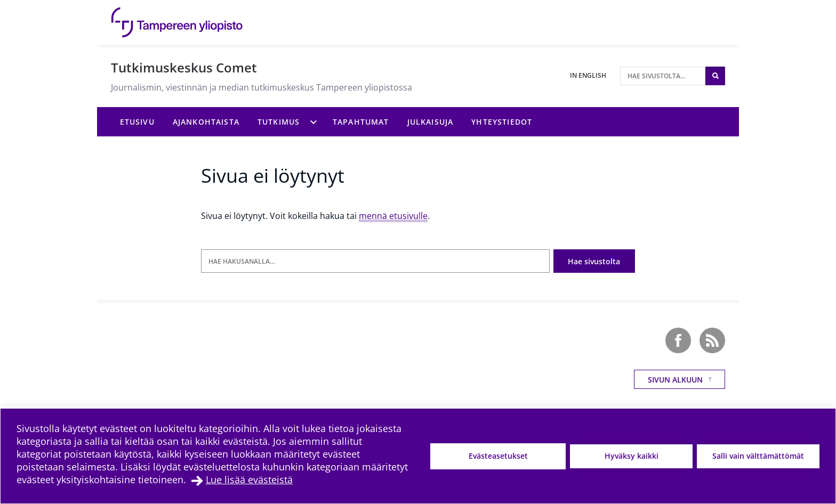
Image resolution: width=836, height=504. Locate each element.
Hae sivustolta (594, 261)
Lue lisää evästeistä (249, 479)
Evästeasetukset (498, 456)
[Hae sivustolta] (663, 76)
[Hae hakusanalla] (375, 261)
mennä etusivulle (393, 216)
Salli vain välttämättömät (758, 456)
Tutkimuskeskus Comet (184, 67)
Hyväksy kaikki (632, 456)
